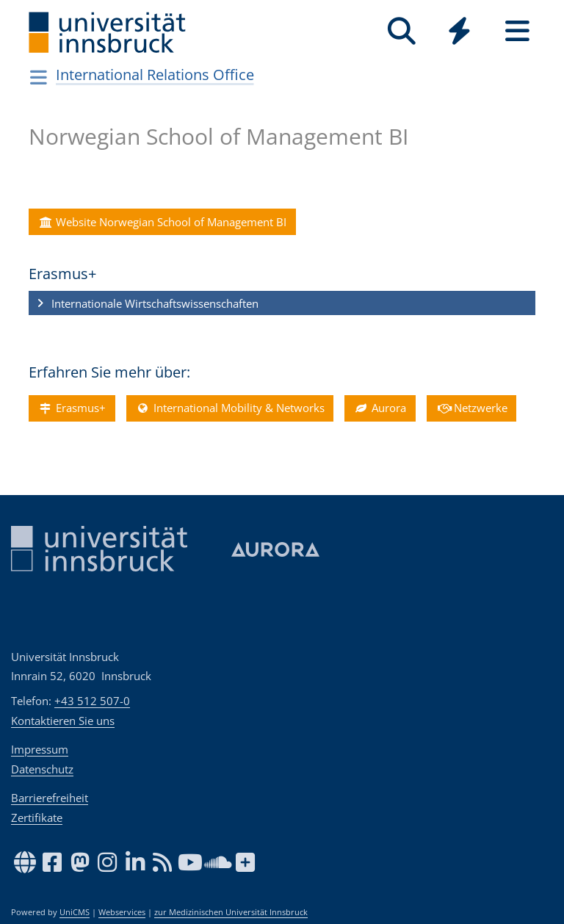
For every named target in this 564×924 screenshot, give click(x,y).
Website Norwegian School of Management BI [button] (162, 222)
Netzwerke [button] (471, 408)
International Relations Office (155, 75)
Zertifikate (37, 817)
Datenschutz (42, 769)
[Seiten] (517, 31)
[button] (282, 303)
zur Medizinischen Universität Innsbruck (231, 912)
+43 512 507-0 (92, 701)
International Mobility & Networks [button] (230, 408)
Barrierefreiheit (50, 798)
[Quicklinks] (459, 31)
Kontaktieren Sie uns (63, 721)
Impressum (40, 749)
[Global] (459, 33)
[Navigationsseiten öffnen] (39, 77)
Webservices (122, 912)
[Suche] (401, 31)
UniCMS (75, 912)
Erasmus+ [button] (72, 408)
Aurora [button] (380, 408)
